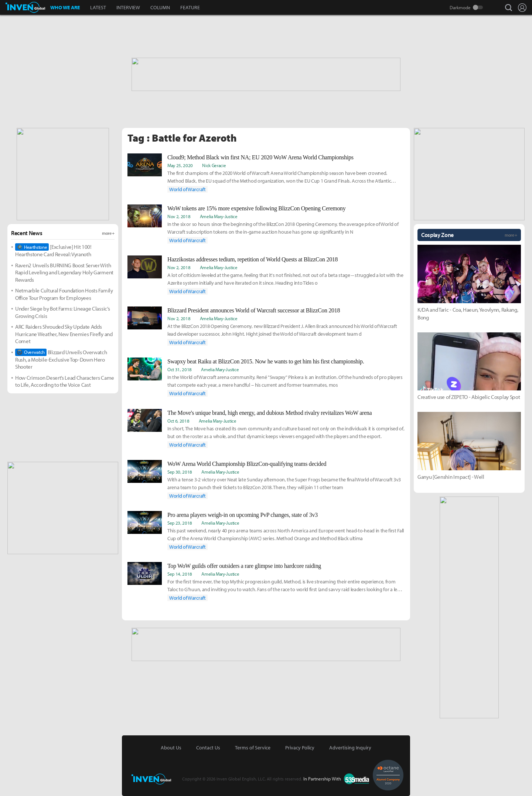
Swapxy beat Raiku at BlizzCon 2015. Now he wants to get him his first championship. (266, 361)
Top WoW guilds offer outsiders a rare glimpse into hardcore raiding (244, 566)
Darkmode (460, 7)
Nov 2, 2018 (179, 216)
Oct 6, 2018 (178, 421)
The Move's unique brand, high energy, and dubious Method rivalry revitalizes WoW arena (270, 413)
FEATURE (190, 7)
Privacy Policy (300, 748)
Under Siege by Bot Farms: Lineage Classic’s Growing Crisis (62, 312)
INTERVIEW (128, 7)
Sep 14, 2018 (180, 574)
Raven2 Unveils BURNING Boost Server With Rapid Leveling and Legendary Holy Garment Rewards (64, 272)
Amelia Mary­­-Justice (219, 216)
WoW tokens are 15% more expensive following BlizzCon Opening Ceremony (256, 208)
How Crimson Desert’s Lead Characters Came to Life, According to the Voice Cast (65, 381)
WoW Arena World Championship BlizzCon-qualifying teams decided (247, 464)
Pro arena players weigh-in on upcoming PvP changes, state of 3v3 (243, 515)
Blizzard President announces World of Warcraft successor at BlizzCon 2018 (254, 310)
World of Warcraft (187, 189)
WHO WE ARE (65, 7)
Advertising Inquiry (350, 748)
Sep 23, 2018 (180, 523)
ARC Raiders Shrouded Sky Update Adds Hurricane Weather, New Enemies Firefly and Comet (64, 334)
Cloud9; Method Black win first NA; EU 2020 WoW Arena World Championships (260, 157)
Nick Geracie (214, 165)
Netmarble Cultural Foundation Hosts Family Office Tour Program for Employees (64, 294)
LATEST (98, 7)
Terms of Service (253, 748)
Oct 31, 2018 (180, 369)
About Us (171, 748)
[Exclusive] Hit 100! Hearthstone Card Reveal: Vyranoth (53, 250)
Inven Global (25, 7)
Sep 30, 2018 (180, 472)
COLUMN (160, 7)
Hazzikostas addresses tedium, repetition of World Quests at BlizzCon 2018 (253, 259)
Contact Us (208, 748)
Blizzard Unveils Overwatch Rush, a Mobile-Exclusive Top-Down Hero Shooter (61, 360)
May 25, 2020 (180, 165)
